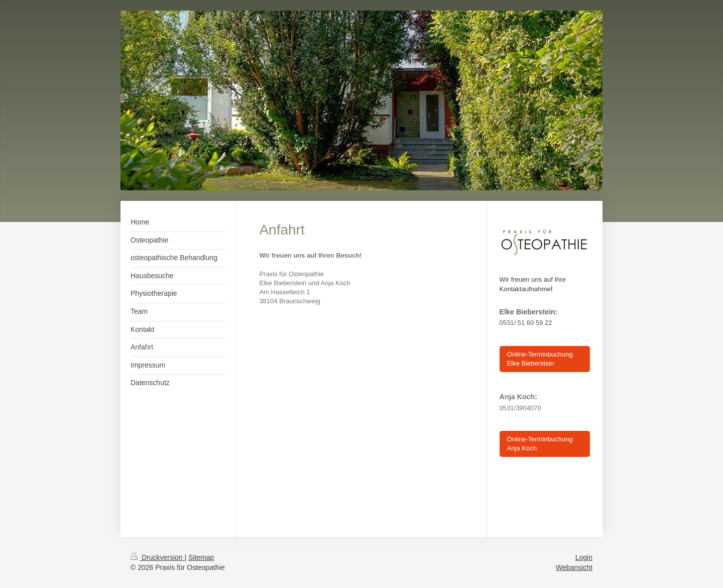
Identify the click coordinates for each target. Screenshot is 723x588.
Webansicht (574, 567)
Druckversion (157, 557)
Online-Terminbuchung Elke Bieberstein (540, 359)
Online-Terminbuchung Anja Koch (540, 444)
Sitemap (201, 557)
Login (584, 557)
